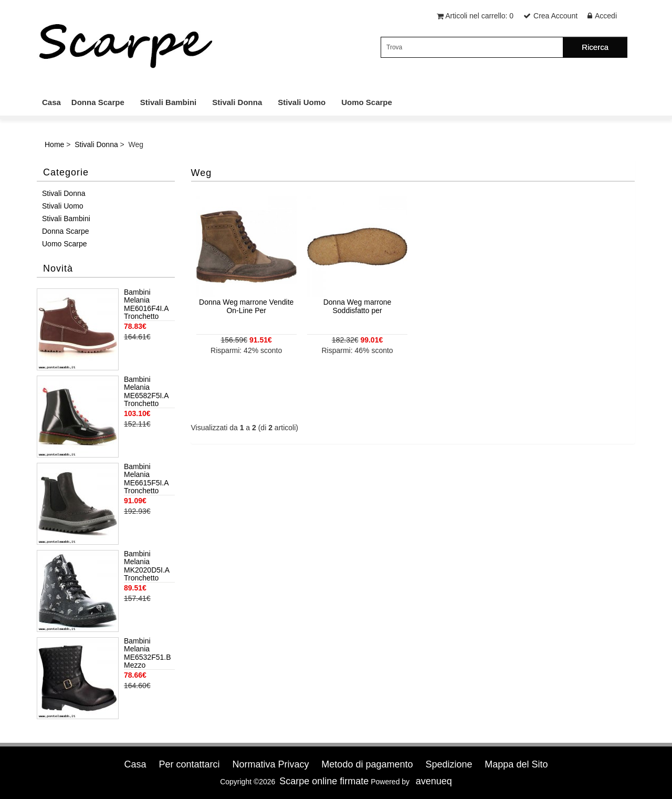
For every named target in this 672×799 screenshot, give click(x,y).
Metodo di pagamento (367, 764)
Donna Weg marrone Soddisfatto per (358, 306)
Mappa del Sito (516, 764)
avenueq (434, 781)
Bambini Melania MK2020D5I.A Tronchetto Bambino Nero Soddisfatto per (149, 566)
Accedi (606, 16)
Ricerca (595, 47)
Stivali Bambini (169, 102)
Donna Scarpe (98, 102)
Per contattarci (189, 764)
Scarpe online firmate (324, 781)
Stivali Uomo (302, 102)
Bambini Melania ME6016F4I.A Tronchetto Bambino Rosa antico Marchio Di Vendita (148, 305)
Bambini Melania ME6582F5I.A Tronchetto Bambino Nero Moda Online (148, 392)
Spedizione (449, 764)
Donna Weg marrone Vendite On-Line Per (246, 306)
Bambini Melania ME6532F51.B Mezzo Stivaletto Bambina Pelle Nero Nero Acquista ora (148, 653)
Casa (51, 102)
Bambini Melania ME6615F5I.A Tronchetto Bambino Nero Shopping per (148, 479)
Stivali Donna (237, 102)
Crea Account (555, 16)
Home (54, 144)
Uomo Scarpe (367, 102)
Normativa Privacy (270, 764)
